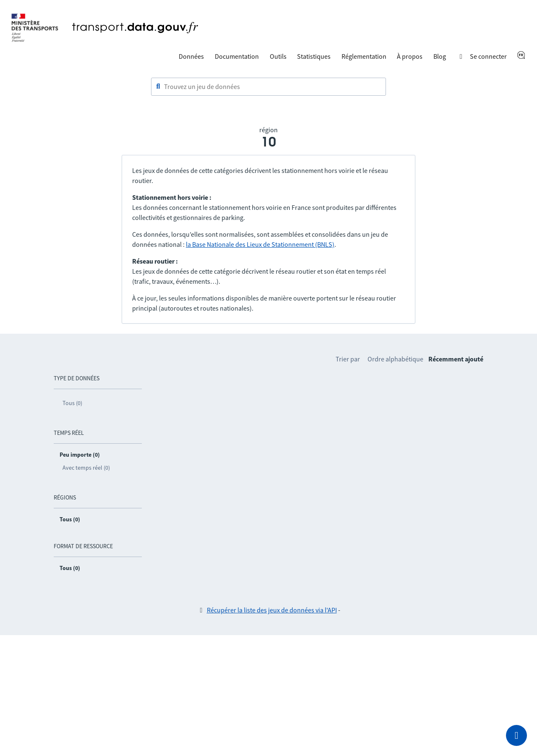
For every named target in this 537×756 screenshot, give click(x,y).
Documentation (237, 56)
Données (191, 56)
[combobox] (268, 87)
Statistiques (314, 56)
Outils (278, 56)
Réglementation (364, 56)
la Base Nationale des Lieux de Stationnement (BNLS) (260, 244)
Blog (440, 56)
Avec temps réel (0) (86, 468)
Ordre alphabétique (395, 359)
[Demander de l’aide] (516, 735)
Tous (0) (72, 403)
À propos (410, 56)
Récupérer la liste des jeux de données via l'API (272, 610)
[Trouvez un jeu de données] (268, 87)
